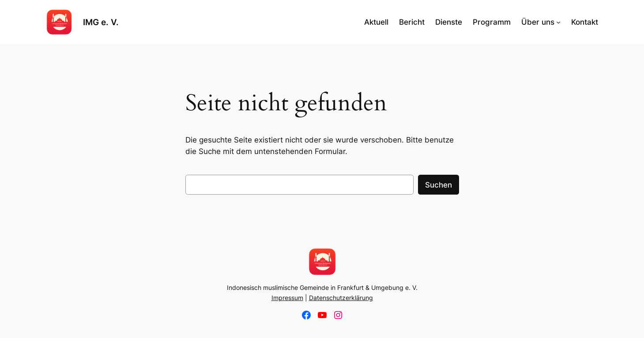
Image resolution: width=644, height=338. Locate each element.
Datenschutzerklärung (341, 298)
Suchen (439, 185)
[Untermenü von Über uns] (558, 22)
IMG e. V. (101, 22)
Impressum (287, 298)
